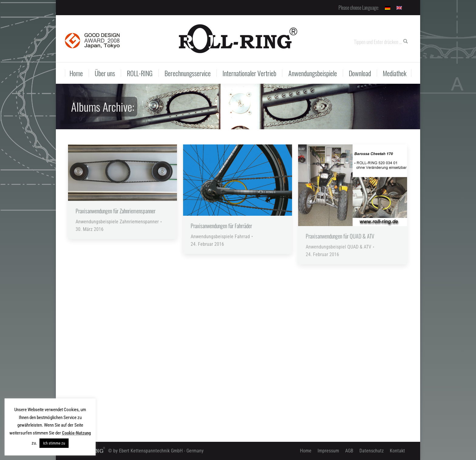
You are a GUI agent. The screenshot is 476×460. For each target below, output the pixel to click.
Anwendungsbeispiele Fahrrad (220, 237)
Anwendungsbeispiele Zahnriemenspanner (117, 222)
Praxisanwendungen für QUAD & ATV (340, 236)
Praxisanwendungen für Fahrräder (221, 226)
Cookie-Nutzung (76, 433)
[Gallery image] (122, 173)
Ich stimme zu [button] (54, 443)
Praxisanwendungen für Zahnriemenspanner (116, 211)
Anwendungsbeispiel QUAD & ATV (338, 247)
